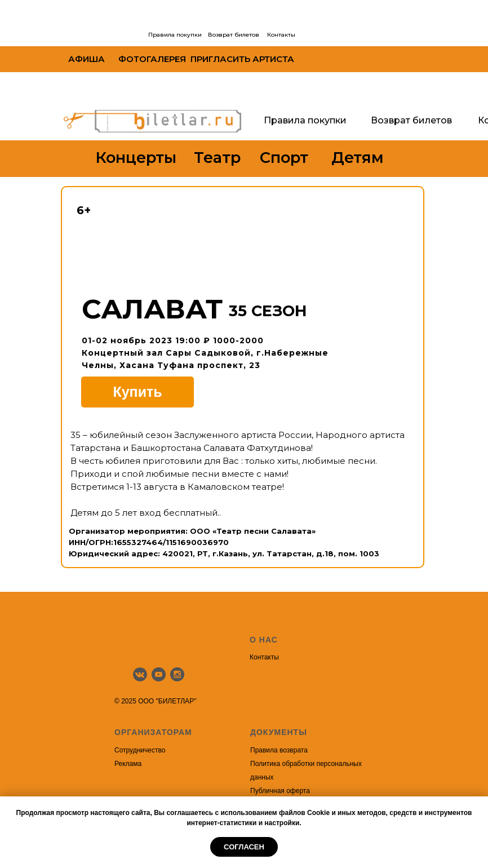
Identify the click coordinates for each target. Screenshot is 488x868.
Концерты (136, 158)
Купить (137, 392)
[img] (106, 34)
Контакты (281, 35)
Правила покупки (175, 35)
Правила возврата (279, 750)
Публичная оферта (280, 791)
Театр (217, 158)
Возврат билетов (234, 35)
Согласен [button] (244, 847)
